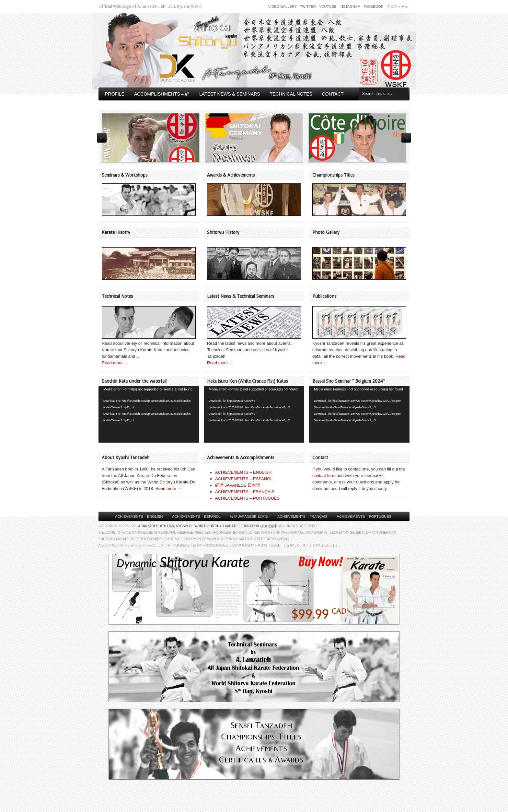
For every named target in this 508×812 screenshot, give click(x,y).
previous (102, 138)
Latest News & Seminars (230, 94)
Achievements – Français (302, 516)
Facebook (373, 6)
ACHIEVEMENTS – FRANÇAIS (245, 492)
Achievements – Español (196, 516)
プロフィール (397, 6)
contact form (324, 476)
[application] (149, 414)
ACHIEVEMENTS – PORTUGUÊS (247, 498)
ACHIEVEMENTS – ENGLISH (243, 472)
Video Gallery (283, 6)
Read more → (115, 363)
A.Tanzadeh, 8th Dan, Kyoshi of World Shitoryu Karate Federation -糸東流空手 (208, 526)
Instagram (350, 6)
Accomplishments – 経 (162, 94)
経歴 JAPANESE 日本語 (238, 485)
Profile (115, 94)
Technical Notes (291, 94)
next (406, 138)
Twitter (308, 6)
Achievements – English (139, 516)
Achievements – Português (364, 516)
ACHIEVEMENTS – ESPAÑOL (244, 479)
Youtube (328, 6)
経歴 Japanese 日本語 (249, 516)
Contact (333, 94)
